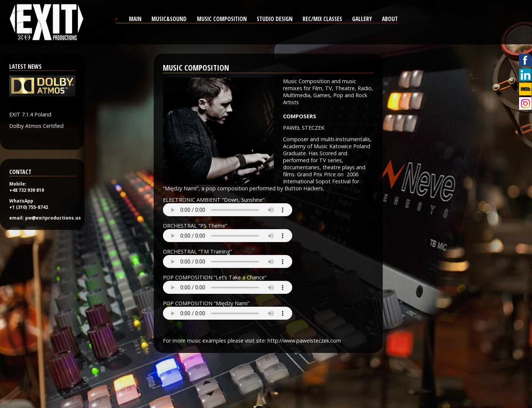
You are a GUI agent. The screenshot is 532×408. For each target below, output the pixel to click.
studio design (275, 19)
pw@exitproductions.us (53, 218)
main (135, 19)
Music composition (222, 19)
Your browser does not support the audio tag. (228, 210)
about (390, 19)
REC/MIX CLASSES (322, 19)
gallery (362, 19)
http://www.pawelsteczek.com (304, 341)
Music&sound (169, 19)
